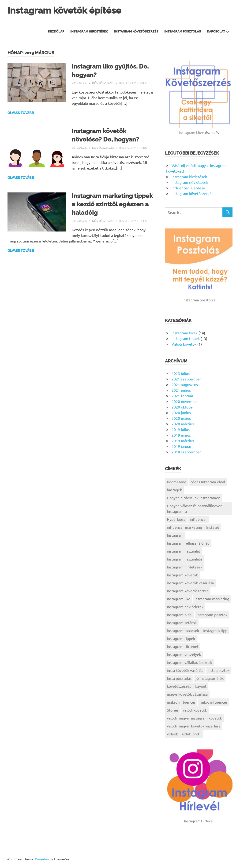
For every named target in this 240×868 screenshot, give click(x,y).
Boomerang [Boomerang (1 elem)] (177, 482)
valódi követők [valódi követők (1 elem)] (195, 710)
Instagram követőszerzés (192, 193)
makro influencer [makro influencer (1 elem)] (181, 702)
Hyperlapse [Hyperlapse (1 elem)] (176, 519)
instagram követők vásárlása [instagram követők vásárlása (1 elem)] (190, 583)
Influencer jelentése (188, 188)
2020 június (181, 412)
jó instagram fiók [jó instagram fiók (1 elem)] (210, 678)
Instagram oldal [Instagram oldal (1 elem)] (180, 615)
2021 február (182, 396)
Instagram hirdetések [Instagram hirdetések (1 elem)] (185, 567)
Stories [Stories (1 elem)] (173, 710)
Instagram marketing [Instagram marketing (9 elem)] (212, 599)
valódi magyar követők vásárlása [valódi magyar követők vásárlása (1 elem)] (194, 726)
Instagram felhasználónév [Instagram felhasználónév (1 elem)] (188, 543)
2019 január (181, 446)
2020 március (183, 424)
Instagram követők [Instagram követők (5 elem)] (182, 575)
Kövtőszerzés (103, 83)
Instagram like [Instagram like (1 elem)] (179, 599)
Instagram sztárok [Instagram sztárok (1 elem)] (182, 622)
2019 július (181, 429)
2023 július (181, 373)
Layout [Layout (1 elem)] (201, 686)
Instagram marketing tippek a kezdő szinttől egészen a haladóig (112, 204)
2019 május (181, 435)
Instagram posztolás (183, 31)
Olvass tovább (21, 113)
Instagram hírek (185, 333)
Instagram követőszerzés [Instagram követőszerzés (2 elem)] (188, 591)
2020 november (185, 401)
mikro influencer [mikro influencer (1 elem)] (214, 702)
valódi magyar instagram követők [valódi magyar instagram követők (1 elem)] (194, 718)
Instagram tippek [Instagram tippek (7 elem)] (181, 638)
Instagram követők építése (64, 10)
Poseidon (42, 859)
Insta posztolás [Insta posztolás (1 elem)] (179, 678)
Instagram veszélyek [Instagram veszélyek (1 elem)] (184, 654)
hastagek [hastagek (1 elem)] (174, 490)
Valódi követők (184, 344)
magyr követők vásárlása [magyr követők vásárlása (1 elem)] (187, 694)
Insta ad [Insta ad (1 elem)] (213, 527)
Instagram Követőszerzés (136, 31)
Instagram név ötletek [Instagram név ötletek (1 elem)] (185, 607)
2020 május (181, 418)
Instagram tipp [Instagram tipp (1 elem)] (215, 630)
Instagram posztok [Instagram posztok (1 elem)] (212, 615)
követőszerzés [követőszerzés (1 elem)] (179, 686)
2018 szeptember (186, 452)
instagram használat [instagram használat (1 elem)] (184, 551)
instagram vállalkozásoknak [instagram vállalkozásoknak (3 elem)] (189, 662)
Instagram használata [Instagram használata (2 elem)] (184, 559)
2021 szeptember (186, 379)
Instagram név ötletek (190, 182)
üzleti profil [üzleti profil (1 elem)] (192, 734)
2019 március (183, 441)
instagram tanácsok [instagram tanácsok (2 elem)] (183, 630)
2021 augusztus (185, 384)
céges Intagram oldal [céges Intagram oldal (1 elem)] (208, 482)
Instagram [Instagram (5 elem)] (175, 535)
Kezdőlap (56, 31)
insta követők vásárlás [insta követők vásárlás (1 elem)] (185, 670)
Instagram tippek (133, 83)
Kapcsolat (216, 31)
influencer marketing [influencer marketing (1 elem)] (184, 527)
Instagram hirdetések (89, 31)
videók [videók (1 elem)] (172, 734)
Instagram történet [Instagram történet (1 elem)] (183, 646)
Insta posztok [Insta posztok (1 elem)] (218, 670)
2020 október (183, 407)
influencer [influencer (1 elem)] (198, 519)
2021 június (181, 390)
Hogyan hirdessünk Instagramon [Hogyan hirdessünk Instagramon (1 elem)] (194, 498)
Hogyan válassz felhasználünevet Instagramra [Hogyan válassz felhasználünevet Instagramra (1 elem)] (194, 508)
